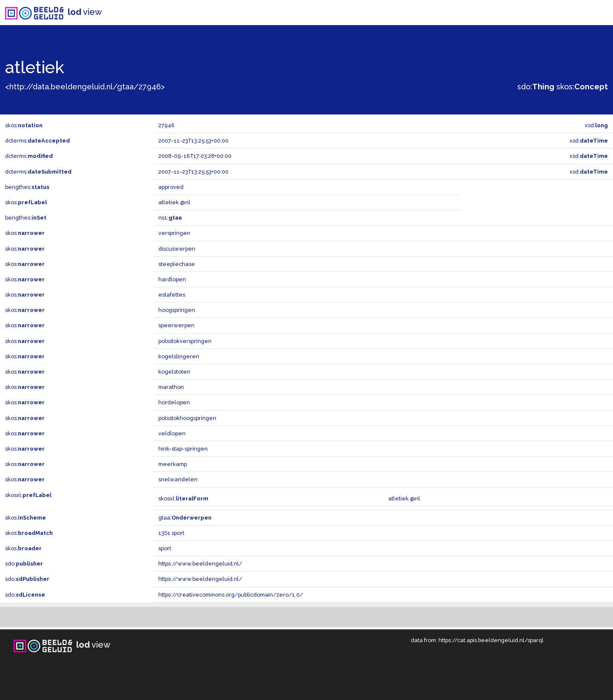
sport (165, 548)
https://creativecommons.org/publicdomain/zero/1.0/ (231, 595)
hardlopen (172, 279)
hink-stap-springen (183, 449)
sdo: (536, 87)
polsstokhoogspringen (187, 418)
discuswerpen (177, 249)
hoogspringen (177, 310)
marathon (171, 387)
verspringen (174, 233)
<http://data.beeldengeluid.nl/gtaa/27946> (85, 87)
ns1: (170, 218)
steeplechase (177, 264)
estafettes (172, 295)
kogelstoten (174, 372)
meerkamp (173, 464)
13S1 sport (171, 533)
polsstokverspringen (185, 341)
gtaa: (185, 518)
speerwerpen (176, 325)
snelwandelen (178, 479)
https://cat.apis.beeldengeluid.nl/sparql (491, 640)
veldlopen (172, 433)
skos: (582, 87)
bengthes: (27, 187)
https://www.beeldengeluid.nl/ (200, 564)
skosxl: (28, 495)
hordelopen (174, 402)
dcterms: (37, 141)
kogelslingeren (179, 356)
